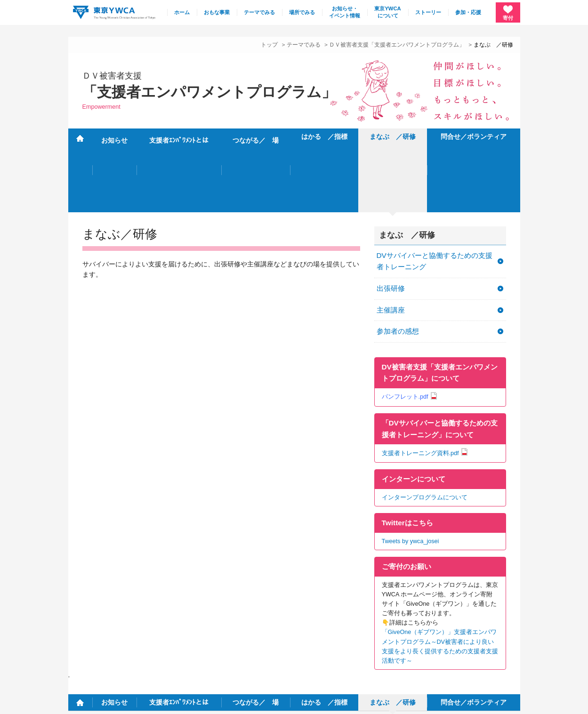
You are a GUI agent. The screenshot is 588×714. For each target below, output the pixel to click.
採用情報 (440, 639)
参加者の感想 (398, 264)
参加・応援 (468, 12)
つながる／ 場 (256, 136)
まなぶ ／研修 (393, 136)
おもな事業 (217, 12)
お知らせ (114, 136)
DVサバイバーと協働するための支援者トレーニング (435, 193)
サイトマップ (399, 639)
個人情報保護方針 (89, 702)
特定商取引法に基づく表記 (155, 702)
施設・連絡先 (354, 639)
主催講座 (391, 242)
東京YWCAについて (387, 12)
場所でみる (302, 12)
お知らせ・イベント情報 (345, 12)
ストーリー (428, 12)
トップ (269, 44)
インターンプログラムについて (425, 430)
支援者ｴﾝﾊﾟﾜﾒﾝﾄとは (179, 136)
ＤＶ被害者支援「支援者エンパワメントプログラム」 (397, 44)
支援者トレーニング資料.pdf (420, 385)
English (503, 639)
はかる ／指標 (324, 136)
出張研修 (391, 221)
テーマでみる (259, 12)
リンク (472, 639)
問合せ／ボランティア (474, 136)
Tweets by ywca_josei (411, 473)
